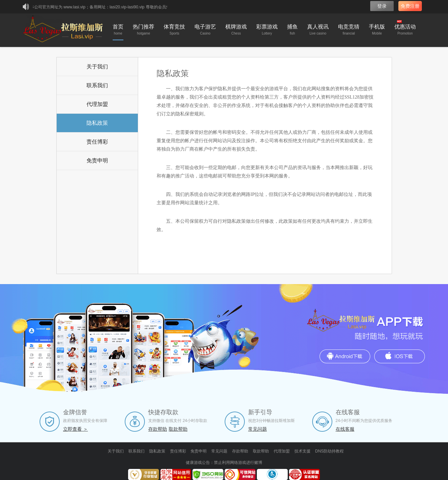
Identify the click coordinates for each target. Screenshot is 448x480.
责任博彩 (97, 142)
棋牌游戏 (236, 30)
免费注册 (410, 6)
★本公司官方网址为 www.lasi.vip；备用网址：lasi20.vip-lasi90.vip (86, 7)
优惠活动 (405, 28)
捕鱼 (292, 30)
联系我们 (97, 85)
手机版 (377, 30)
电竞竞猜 (349, 30)
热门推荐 (144, 30)
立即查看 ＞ (75, 429)
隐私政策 (97, 123)
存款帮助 (158, 429)
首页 (118, 30)
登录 (382, 6)
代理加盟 (97, 104)
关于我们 (97, 67)
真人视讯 (318, 30)
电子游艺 (205, 30)
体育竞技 (174, 30)
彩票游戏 (267, 30)
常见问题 (258, 429)
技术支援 (302, 451)
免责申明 (97, 161)
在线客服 (345, 429)
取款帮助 (178, 429)
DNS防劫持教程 (329, 451)
